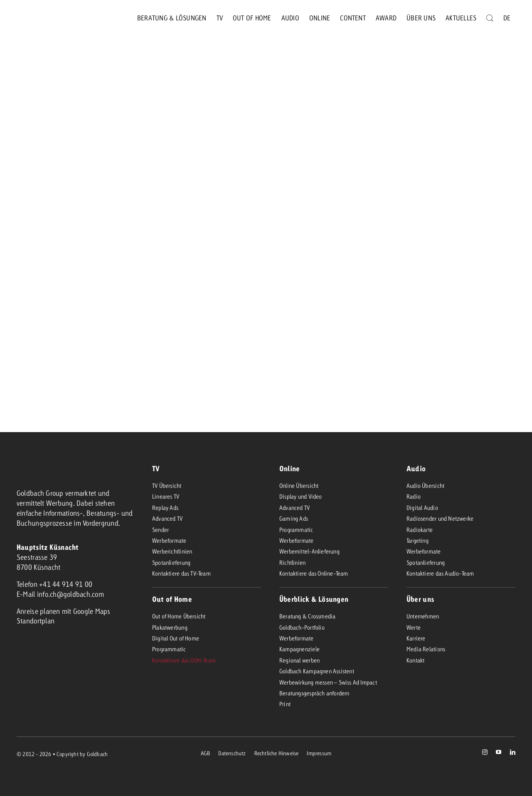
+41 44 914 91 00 (66, 584)
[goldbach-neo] (47, 18)
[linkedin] (513, 752)
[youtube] (499, 752)
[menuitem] (507, 18)
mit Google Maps (86, 611)
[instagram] (485, 752)
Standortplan (36, 621)
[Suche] (490, 18)
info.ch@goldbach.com (70, 594)
